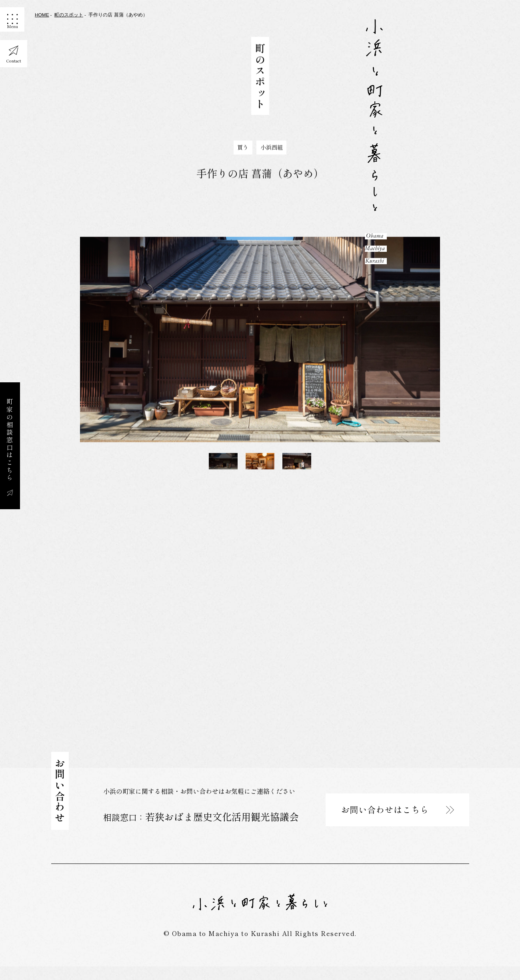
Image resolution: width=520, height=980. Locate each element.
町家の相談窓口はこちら (10, 440)
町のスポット (69, 15)
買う (243, 152)
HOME (42, 15)
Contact (14, 64)
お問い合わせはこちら (386, 821)
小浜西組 (272, 152)
